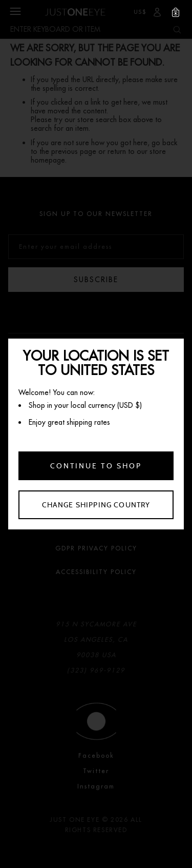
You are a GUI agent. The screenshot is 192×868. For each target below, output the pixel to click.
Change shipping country (96, 505)
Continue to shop (96, 466)
